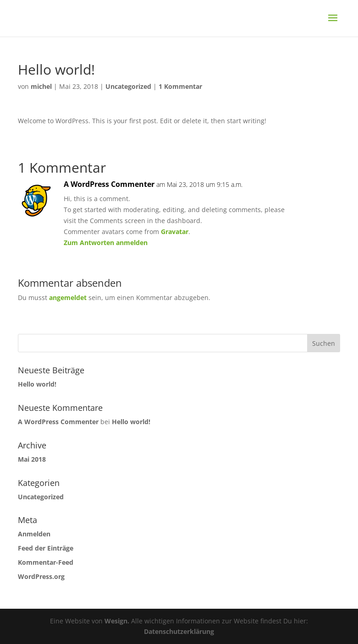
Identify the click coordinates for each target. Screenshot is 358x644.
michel (41, 86)
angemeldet (68, 297)
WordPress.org (41, 576)
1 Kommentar (180, 86)
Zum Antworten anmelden (106, 243)
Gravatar (175, 232)
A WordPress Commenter (109, 184)
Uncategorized (128, 86)
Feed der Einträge (46, 548)
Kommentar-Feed (46, 562)
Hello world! (37, 384)
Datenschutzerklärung (179, 631)
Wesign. (117, 621)
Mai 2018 (32, 459)
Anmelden (34, 534)
